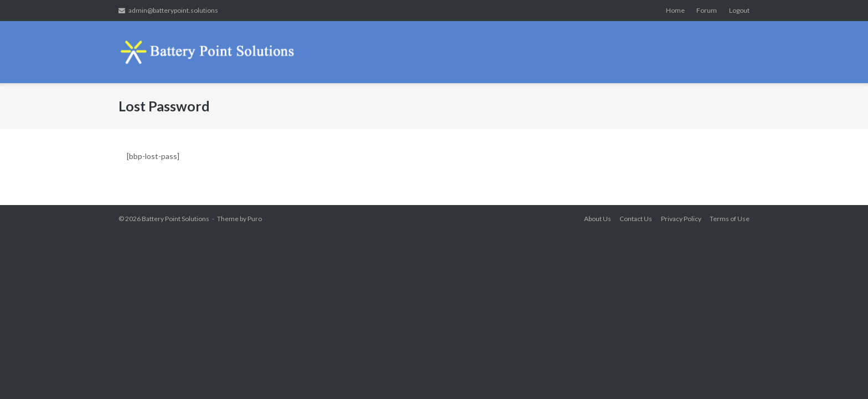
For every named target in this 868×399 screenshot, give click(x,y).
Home (675, 10)
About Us (598, 219)
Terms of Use (730, 219)
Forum (707, 10)
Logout (739, 10)
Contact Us (636, 219)
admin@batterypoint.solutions (173, 10)
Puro (255, 219)
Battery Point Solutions (175, 219)
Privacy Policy (681, 219)
